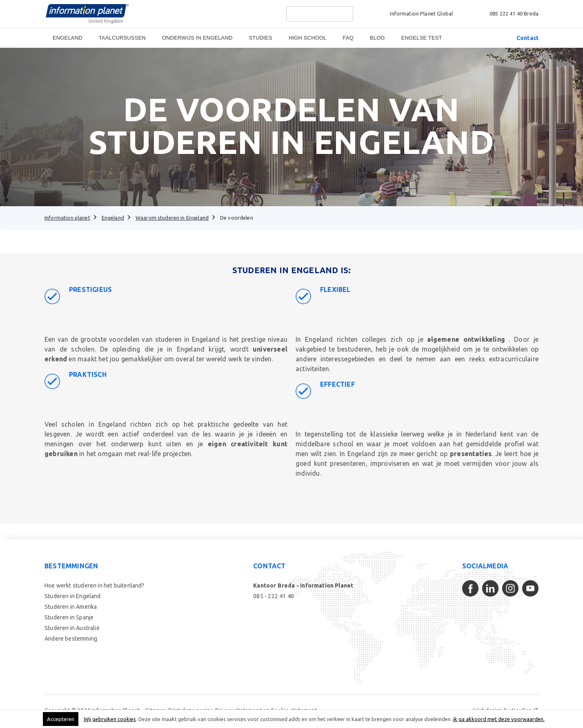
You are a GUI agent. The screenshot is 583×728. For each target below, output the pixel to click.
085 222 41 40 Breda (514, 13)
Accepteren (61, 719)
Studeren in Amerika (71, 607)
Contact (527, 38)
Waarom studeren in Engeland (172, 218)
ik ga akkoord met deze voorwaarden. (499, 719)
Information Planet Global (421, 13)
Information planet (67, 218)
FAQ (348, 38)
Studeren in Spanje (69, 617)
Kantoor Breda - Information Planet (303, 586)
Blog (377, 38)
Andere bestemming (71, 639)
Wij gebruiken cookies (110, 719)
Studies (261, 38)
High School (308, 38)
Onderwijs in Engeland (197, 38)
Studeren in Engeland (73, 596)
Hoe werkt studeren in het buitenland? (95, 586)
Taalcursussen (122, 38)
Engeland (68, 38)
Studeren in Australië (72, 628)
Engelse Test (422, 38)
